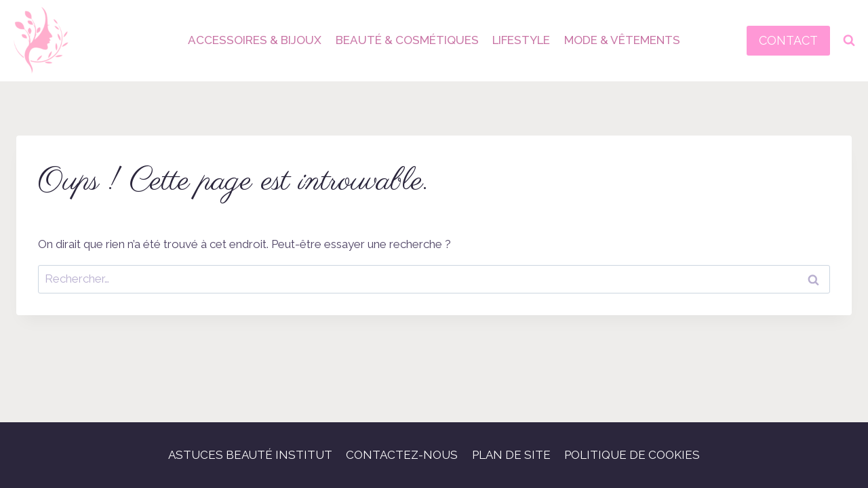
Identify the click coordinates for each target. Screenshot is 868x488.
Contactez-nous (402, 455)
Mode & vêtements (622, 40)
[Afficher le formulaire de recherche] (849, 41)
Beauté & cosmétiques (407, 40)
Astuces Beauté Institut (250, 455)
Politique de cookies (632, 455)
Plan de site (511, 455)
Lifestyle (521, 40)
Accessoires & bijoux (255, 40)
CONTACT (788, 40)
